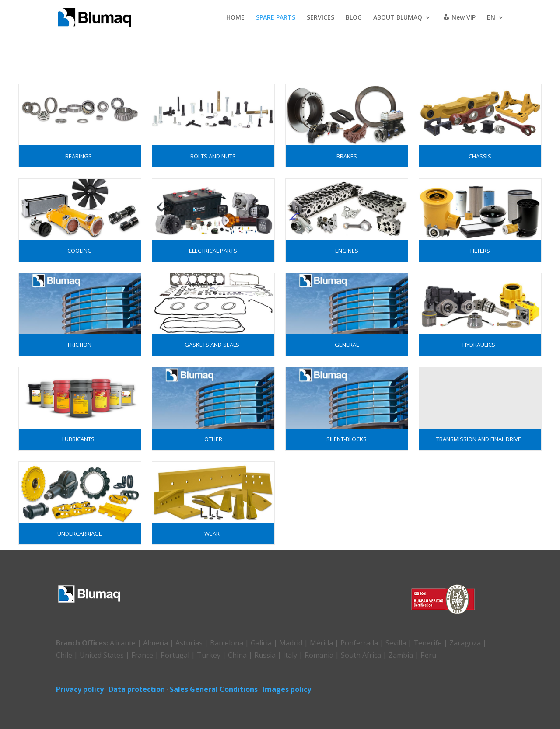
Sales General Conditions (214, 689)
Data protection (137, 689)
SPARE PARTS (276, 18)
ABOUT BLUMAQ (398, 18)
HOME (235, 18)
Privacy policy (80, 689)
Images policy (287, 689)
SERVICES (320, 18)
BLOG (354, 18)
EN (491, 18)
